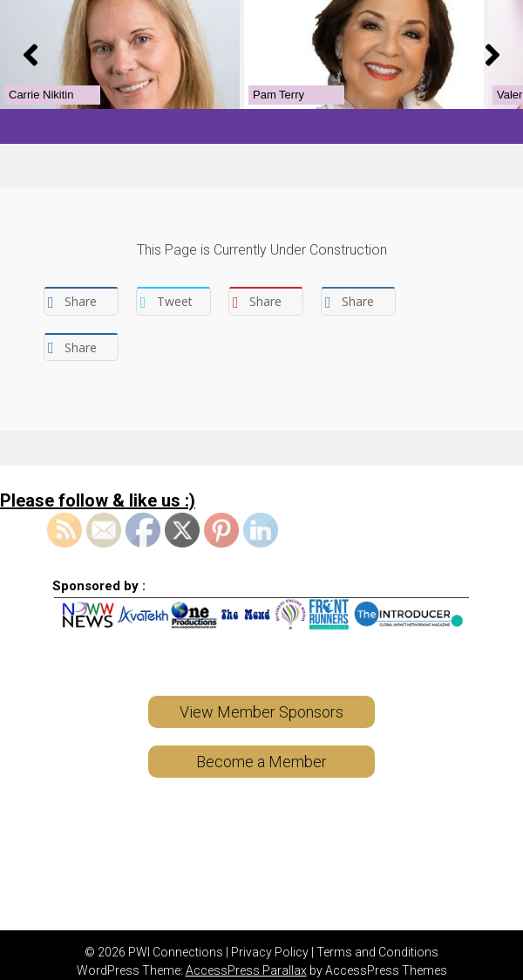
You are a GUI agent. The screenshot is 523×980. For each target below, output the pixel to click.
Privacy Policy (270, 939)
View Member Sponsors (261, 699)
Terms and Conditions (377, 939)
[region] (261, 48)
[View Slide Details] (105, 48)
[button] (31, 48)
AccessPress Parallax (246, 957)
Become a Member (261, 749)
